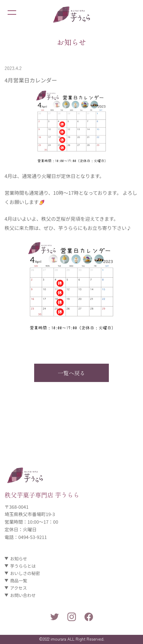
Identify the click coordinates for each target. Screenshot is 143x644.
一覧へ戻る (72, 373)
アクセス (18, 588)
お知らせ (19, 558)
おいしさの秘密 (25, 573)
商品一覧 (19, 580)
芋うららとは (23, 566)
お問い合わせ (23, 595)
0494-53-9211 (33, 537)
